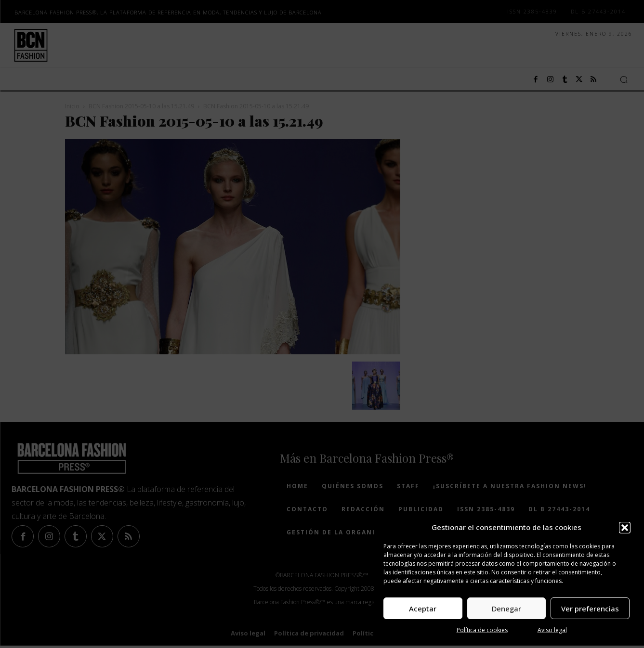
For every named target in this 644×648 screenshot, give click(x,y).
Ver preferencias (590, 609)
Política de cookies (482, 630)
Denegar (506, 609)
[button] (625, 528)
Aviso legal (552, 630)
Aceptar (423, 609)
